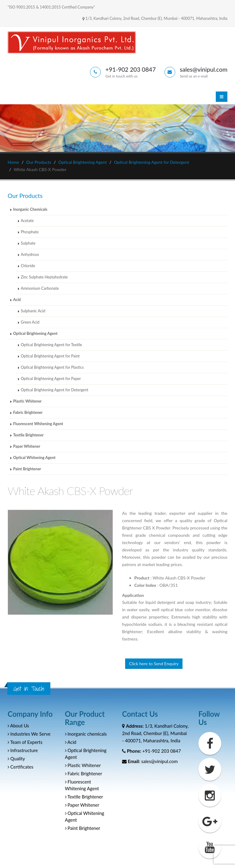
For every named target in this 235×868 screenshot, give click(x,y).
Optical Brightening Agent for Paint (50, 356)
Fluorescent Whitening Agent (38, 424)
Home (13, 162)
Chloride (28, 266)
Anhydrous (30, 255)
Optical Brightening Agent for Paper (51, 379)
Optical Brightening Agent (83, 162)
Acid (17, 300)
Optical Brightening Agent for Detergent (151, 162)
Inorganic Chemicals (30, 209)
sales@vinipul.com (159, 761)
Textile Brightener (28, 435)
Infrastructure (23, 750)
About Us (18, 726)
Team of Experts (25, 742)
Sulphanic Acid (33, 311)
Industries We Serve (29, 734)
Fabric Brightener (28, 412)
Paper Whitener (27, 446)
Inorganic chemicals (86, 734)
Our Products (39, 162)
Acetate (27, 221)
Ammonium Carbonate (40, 288)
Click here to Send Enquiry (154, 664)
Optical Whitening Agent (34, 458)
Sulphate (28, 243)
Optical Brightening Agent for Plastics (52, 367)
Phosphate (30, 232)
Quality (16, 759)
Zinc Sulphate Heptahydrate (44, 277)
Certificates (20, 767)
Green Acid (30, 322)
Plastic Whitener (27, 401)
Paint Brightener (27, 469)
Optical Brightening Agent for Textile (51, 345)
